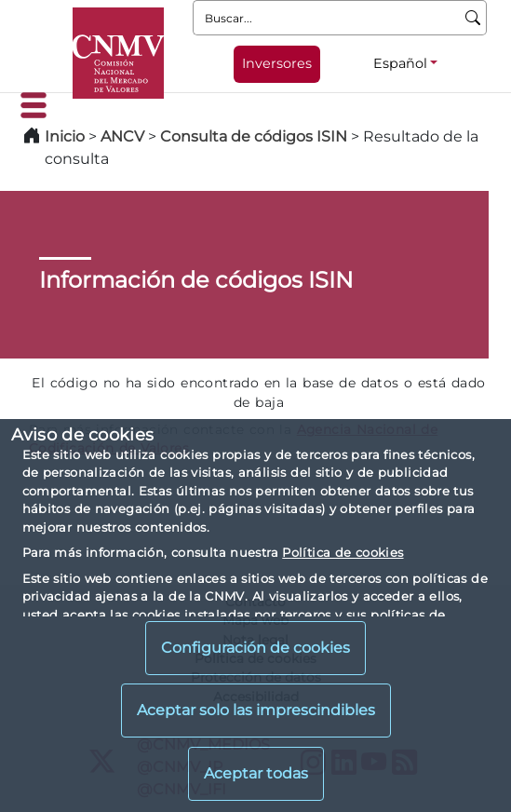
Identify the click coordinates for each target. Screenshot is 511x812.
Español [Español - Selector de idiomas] (400, 63)
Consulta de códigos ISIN (254, 136)
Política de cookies (343, 552)
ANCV (122, 136)
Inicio (65, 136)
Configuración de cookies (255, 648)
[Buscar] (473, 18)
